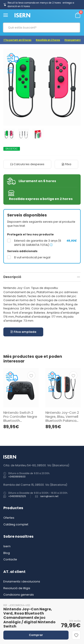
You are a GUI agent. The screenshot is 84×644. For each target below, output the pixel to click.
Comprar (36, 635)
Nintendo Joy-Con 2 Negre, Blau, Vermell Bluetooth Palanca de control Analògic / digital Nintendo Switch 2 (63, 423)
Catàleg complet (16, 524)
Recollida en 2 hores (48, 40)
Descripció (12, 277)
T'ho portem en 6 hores (17, 40)
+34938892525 (17, 496)
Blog (7, 553)
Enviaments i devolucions (22, 581)
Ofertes (9, 518)
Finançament (73, 40)
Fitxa (66, 164)
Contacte (10, 559)
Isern (7, 546)
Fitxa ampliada (23, 332)
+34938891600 (17, 477)
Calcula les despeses (27, 164)
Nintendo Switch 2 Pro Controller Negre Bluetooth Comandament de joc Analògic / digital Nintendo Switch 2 (20, 423)
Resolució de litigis (17, 588)
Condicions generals (19, 595)
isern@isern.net (49, 496)
